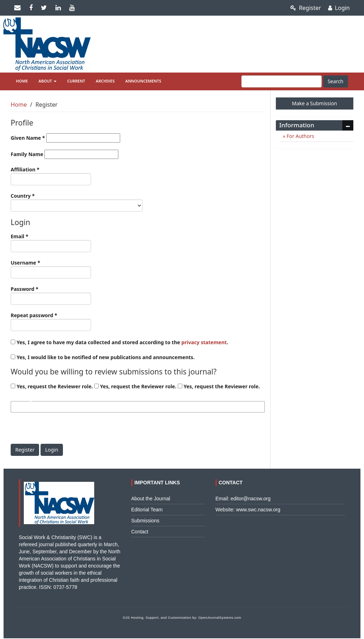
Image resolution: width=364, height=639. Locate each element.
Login (339, 8)
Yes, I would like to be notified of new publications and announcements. (103, 357)
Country (77, 202)
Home (22, 81)
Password (51, 295)
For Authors (300, 136)
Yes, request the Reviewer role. (52, 386)
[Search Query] (282, 81)
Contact (140, 532)
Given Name (65, 138)
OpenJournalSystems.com (220, 618)
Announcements (143, 81)
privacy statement (204, 342)
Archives (105, 81)
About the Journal (151, 499)
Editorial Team (147, 510)
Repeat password (51, 321)
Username (51, 269)
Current (76, 81)
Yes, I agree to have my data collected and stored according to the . (119, 342)
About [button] (47, 81)
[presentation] (65, 430)
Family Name (65, 154)
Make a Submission (314, 103)
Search (336, 81)
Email (51, 243)
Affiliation (51, 176)
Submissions (145, 521)
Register (306, 8)
